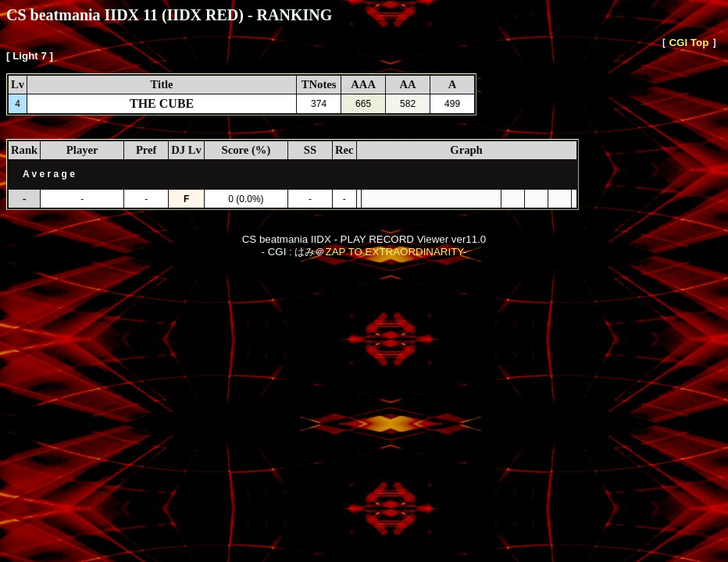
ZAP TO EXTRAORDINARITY (394, 252)
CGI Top (689, 43)
